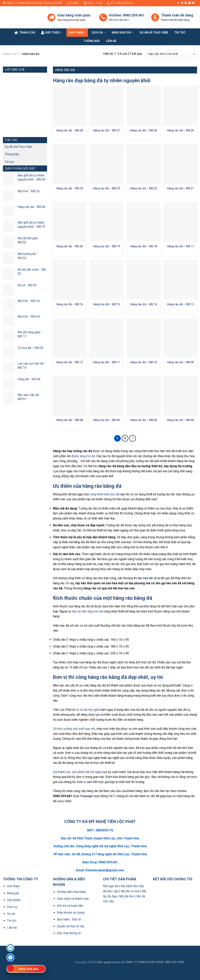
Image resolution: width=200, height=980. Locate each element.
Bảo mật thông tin (69, 933)
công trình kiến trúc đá (104, 494)
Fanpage (87, 796)
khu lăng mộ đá (85, 456)
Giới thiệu (13, 886)
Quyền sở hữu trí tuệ (71, 926)
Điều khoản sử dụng (71, 913)
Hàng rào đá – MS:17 (180, 246)
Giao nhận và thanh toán (73, 899)
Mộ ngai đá (111, 886)
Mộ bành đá (129, 886)
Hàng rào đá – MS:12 (70, 362)
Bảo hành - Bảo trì (69, 919)
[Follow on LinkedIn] (189, 3)
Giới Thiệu (52, 33)
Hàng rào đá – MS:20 (70, 246)
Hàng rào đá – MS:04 (180, 420)
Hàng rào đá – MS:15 (106, 304)
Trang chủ (10, 54)
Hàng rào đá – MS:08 (70, 420)
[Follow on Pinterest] (186, 3)
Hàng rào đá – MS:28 (70, 131)
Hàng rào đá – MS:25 (180, 131)
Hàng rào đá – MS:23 (106, 188)
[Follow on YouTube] (193, 3)
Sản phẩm (77, 33)
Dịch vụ (99, 33)
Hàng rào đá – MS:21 (180, 188)
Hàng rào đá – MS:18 (144, 246)
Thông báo (92, 41)
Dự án (11, 914)
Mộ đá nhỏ (127, 896)
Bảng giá (13, 893)
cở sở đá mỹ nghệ (87, 710)
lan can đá (145, 578)
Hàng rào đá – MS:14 (144, 304)
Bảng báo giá (123, 33)
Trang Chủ (25, 33)
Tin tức (180, 33)
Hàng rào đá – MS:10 (144, 362)
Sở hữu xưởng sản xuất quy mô (74, 729)
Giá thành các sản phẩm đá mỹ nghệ (77, 772)
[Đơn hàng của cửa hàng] (171, 54)
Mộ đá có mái (130, 891)
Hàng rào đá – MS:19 (106, 246)
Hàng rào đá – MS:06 (106, 420)
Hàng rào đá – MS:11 (106, 362)
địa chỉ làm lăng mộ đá (87, 611)
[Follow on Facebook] (178, 3)
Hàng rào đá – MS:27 (106, 131)
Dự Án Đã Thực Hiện (19, 147)
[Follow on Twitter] (182, 3)
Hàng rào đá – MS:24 (70, 188)
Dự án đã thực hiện (154, 33)
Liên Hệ (111, 41)
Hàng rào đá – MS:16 (70, 304)
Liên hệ (12, 928)
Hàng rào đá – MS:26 (144, 131)
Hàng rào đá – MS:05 (144, 420)
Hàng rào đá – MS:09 (180, 362)
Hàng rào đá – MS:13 (180, 304)
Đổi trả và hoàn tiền (70, 906)
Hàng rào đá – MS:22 (144, 188)
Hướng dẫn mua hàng (71, 892)
